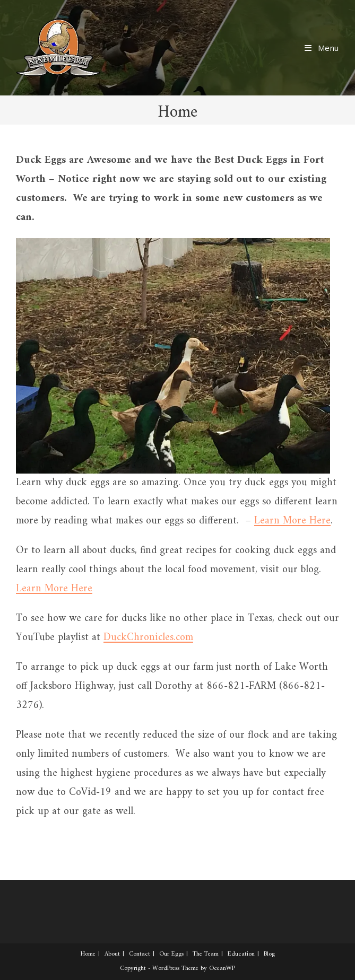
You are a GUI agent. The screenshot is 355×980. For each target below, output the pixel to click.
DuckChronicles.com (148, 638)
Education (241, 954)
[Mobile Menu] (322, 48)
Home (88, 954)
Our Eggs (171, 954)
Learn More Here (292, 521)
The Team (206, 954)
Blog (269, 954)
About (112, 954)
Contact (140, 954)
